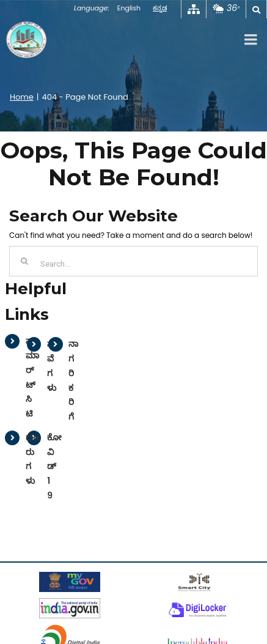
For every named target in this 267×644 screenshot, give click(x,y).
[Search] (24, 261)
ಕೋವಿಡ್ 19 (54, 466)
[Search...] (133, 261)
